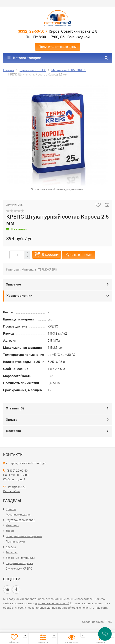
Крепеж (11, 547)
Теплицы (12, 552)
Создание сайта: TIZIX (97, 622)
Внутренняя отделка (19, 563)
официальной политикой (52, 603)
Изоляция (12, 525)
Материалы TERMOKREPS (39, 269)
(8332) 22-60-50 (31, 31)
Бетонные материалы (20, 558)
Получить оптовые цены (58, 47)
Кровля (11, 509)
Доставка (13, 431)
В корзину (50, 255)
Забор (10, 531)
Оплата (12, 420)
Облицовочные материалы (24, 536)
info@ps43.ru (17, 487)
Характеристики (19, 296)
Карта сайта (11, 491)
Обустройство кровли (20, 520)
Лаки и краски (15, 541)
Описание (13, 284)
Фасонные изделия (19, 514)
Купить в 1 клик (79, 255)
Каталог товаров (24, 58)
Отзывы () (15, 408)
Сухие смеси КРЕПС (19, 569)
